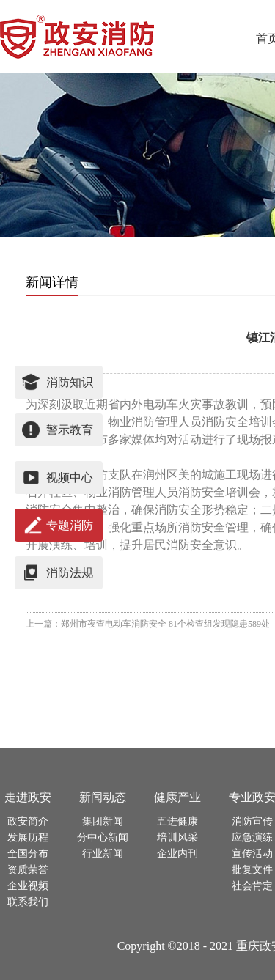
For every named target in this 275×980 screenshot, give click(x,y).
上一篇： (148, 624)
